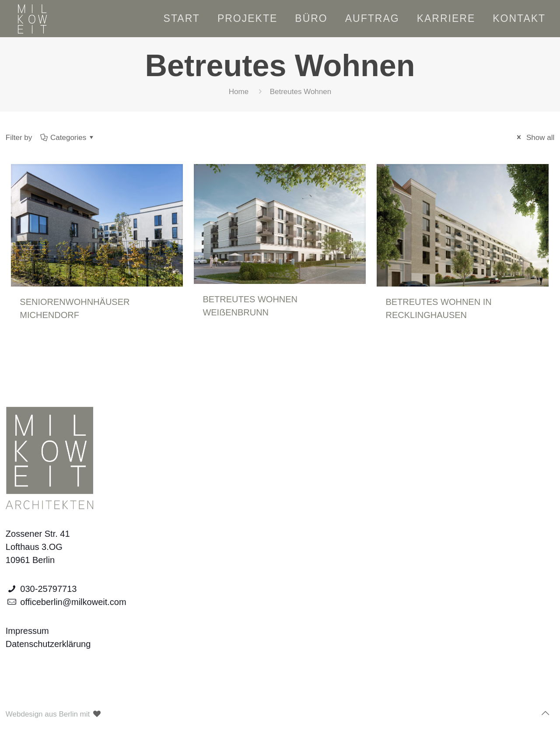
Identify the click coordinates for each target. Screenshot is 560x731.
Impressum (27, 631)
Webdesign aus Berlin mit (54, 714)
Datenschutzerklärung (48, 644)
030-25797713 (48, 589)
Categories (68, 138)
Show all (534, 138)
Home (239, 92)
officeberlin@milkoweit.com (73, 602)
